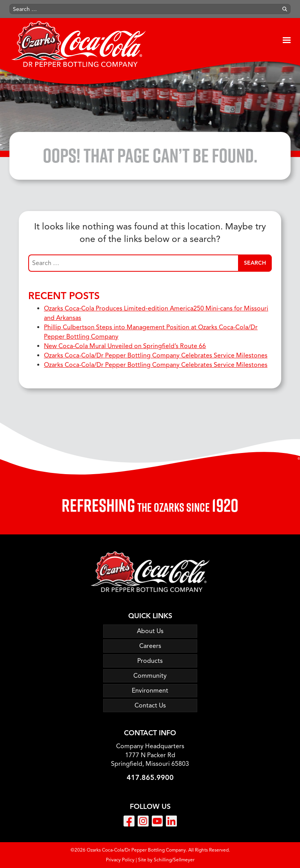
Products (150, 661)
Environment (150, 691)
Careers (150, 646)
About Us (150, 631)
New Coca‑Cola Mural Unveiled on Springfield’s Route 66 (125, 346)
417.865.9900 (150, 778)
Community (150, 676)
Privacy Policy (120, 860)
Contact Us (150, 706)
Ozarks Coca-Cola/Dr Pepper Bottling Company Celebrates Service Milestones (156, 356)
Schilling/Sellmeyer (174, 860)
